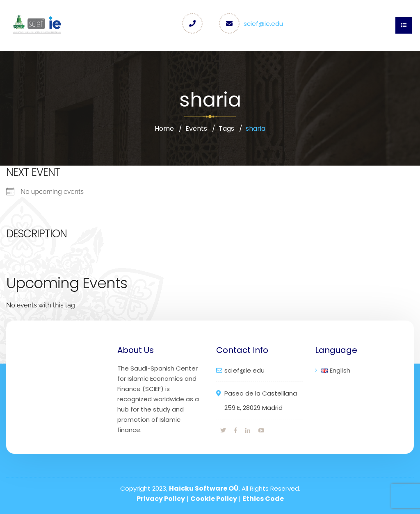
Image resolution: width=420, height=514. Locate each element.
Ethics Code (263, 499)
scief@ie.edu (263, 24)
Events (196, 128)
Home (164, 128)
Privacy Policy (161, 499)
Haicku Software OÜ (204, 488)
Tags (226, 128)
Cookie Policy (214, 499)
